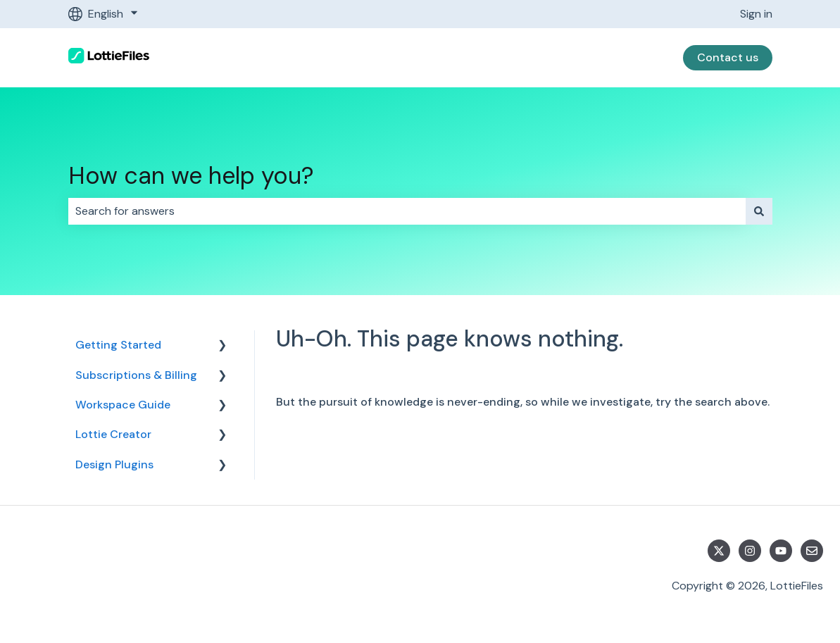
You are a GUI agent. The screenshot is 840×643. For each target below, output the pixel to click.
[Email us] (812, 551)
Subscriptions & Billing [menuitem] (136, 375)
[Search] (759, 211)
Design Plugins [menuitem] (114, 464)
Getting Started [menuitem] (118, 345)
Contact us (728, 57)
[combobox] (407, 211)
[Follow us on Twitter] (719, 551)
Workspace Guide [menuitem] (123, 405)
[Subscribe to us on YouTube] (781, 551)
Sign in (756, 14)
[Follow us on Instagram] (750, 551)
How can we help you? (191, 176)
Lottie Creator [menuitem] (113, 434)
